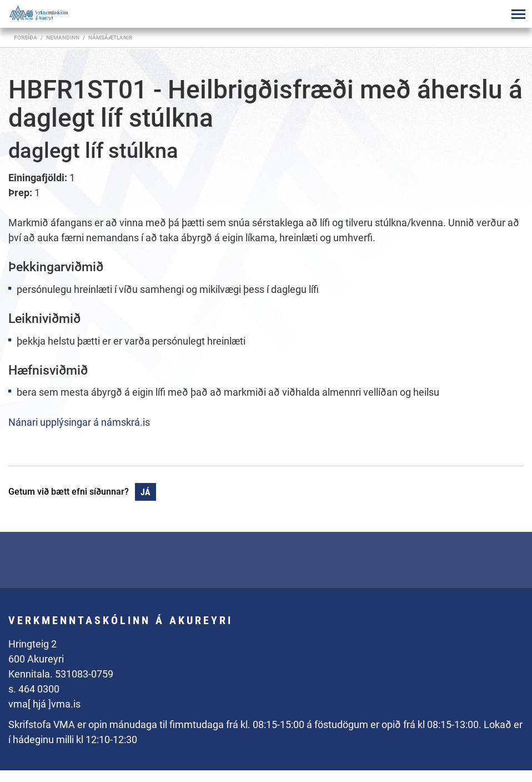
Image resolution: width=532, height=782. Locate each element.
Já (145, 492)
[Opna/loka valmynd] (518, 14)
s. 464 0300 (34, 689)
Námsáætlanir (110, 38)
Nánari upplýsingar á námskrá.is (79, 422)
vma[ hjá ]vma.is (44, 704)
